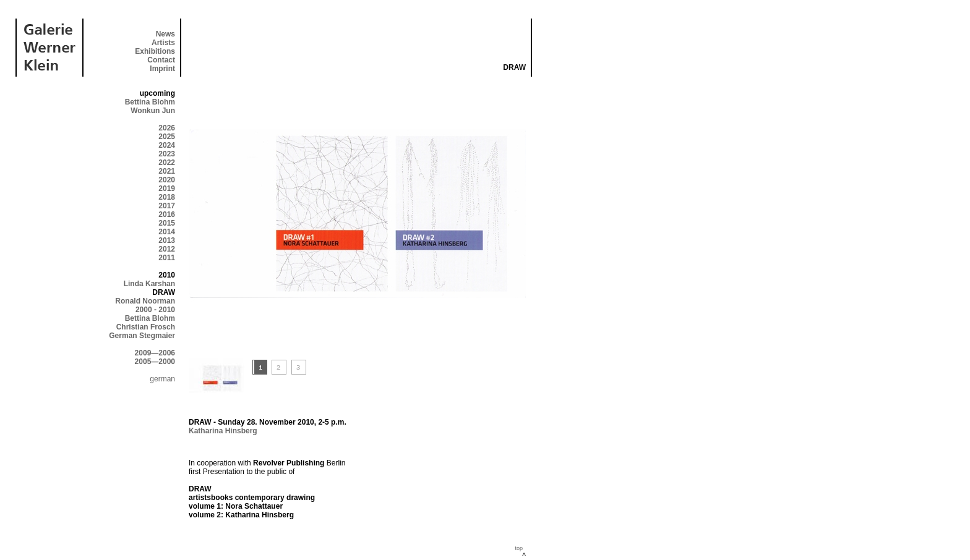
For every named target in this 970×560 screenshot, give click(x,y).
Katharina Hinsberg (223, 431)
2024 (167, 145)
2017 (167, 206)
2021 (167, 171)
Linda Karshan (149, 284)
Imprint (162, 69)
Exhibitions (155, 51)
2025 (167, 137)
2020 (167, 180)
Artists (163, 43)
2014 (167, 232)
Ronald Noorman (145, 301)
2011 (167, 258)
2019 (167, 189)
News (165, 34)
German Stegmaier (142, 336)
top (519, 548)
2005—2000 (155, 362)
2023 (167, 154)
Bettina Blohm (150, 102)
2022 (167, 163)
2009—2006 (155, 353)
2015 (167, 223)
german (162, 379)
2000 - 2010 (155, 310)
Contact (161, 60)
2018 (167, 197)
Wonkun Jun (153, 111)
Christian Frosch (146, 327)
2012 (167, 249)
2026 (167, 128)
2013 (167, 240)
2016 (167, 214)
